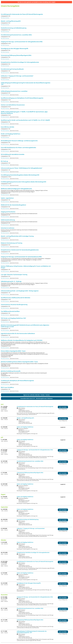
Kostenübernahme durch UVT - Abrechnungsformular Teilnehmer (37, 398)
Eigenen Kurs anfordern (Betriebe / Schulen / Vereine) (36, 395)
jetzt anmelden (63, 407)
